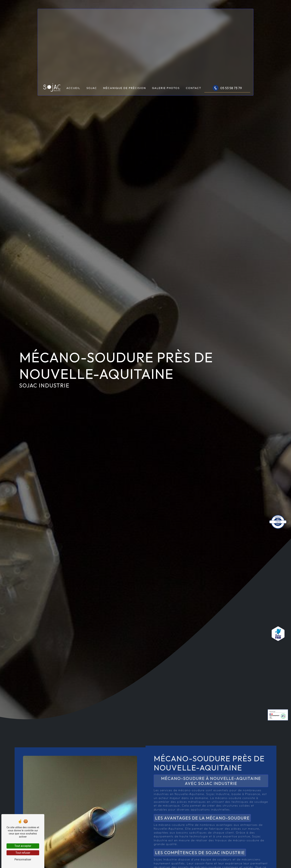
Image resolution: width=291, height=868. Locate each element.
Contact (194, 88)
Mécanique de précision (124, 88)
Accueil (73, 88)
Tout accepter (23, 846)
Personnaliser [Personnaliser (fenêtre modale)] (23, 859)
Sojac (92, 88)
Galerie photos (166, 88)
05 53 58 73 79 (227, 88)
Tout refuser (23, 853)
